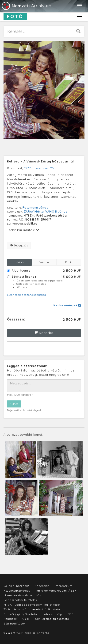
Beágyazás (19, 245)
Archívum (26, 6)
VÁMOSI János (56, 211)
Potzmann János (35, 207)
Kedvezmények (67, 305)
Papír (69, 262)
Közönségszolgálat (17, 591)
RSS (71, 614)
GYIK (26, 619)
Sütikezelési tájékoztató (52, 619)
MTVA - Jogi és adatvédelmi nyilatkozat (32, 605)
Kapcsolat (42, 586)
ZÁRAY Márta (34, 211)
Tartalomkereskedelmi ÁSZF (56, 591)
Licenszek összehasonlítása (27, 295)
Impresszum (63, 586)
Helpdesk (10, 619)
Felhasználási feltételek (20, 600)
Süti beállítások (15, 623)
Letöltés (19, 262)
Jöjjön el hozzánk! (16, 586)
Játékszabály (52, 614)
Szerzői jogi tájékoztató (20, 614)
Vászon (44, 262)
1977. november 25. (40, 168)
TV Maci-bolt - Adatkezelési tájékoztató (32, 609)
